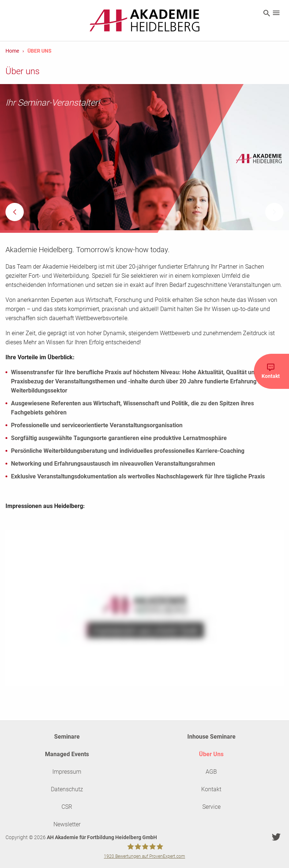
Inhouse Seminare (211, 737)
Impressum (67, 772)
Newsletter (67, 824)
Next (274, 212)
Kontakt (211, 789)
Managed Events (67, 754)
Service (211, 807)
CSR (67, 807)
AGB (211, 772)
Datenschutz (67, 789)
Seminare (67, 737)
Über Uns (211, 754)
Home (12, 51)
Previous (15, 212)
